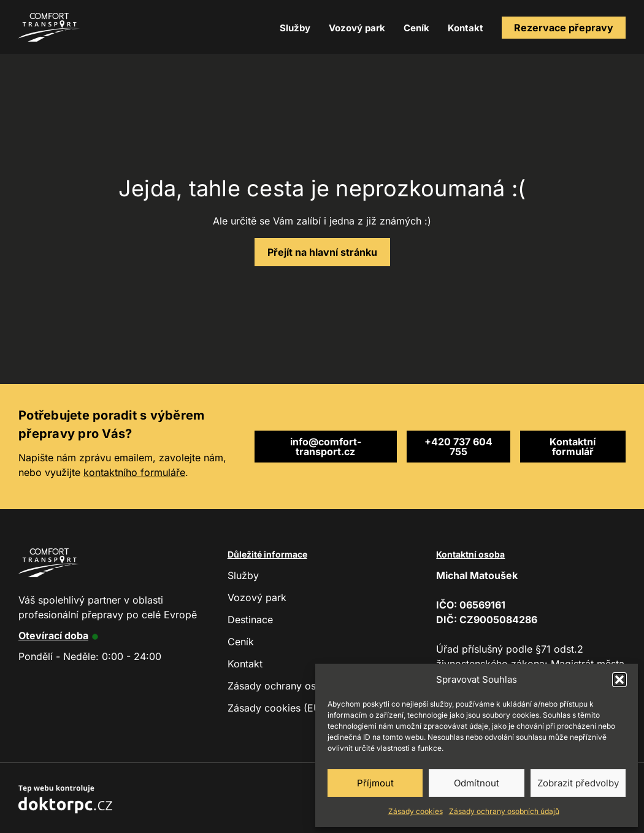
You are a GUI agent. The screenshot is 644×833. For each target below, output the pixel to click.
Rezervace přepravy (564, 28)
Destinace (250, 620)
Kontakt (466, 28)
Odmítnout (477, 783)
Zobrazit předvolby (578, 783)
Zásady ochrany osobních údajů (504, 811)
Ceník (416, 28)
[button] (619, 680)
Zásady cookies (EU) (276, 708)
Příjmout (375, 783)
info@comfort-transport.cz (326, 447)
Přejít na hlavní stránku (322, 252)
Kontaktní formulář (573, 447)
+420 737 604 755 (458, 447)
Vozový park (357, 28)
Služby (295, 28)
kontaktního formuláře (134, 472)
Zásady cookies (416, 811)
